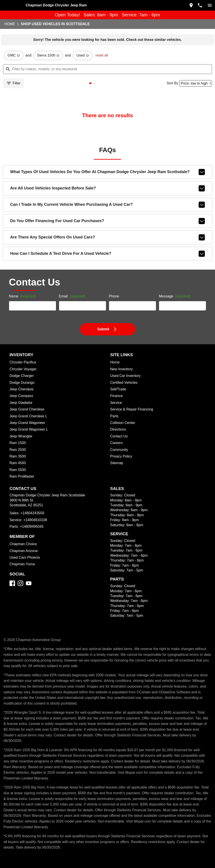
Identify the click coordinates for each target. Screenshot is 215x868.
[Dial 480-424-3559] (198, 5)
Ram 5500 (19, 484)
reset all (98, 58)
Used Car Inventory (124, 390)
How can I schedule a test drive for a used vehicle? (107, 259)
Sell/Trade (117, 404)
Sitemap (116, 477)
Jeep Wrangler (21, 450)
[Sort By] (193, 87)
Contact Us (118, 450)
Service (115, 417)
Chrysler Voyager (24, 383)
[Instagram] (22, 609)
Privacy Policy (121, 470)
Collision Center (122, 437)
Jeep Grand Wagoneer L (28, 444)
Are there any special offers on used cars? (107, 243)
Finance (116, 410)
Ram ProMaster (22, 491)
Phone (113, 309)
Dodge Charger (22, 390)
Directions (118, 444)
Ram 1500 (19, 457)
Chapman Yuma (23, 584)
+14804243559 (32, 533)
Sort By (169, 87)
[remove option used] (80, 58)
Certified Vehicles (123, 397)
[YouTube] (30, 609)
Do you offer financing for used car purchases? (107, 228)
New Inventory (121, 383)
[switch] (208, 5)
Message (172, 307)
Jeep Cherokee (22, 404)
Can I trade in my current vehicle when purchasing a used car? (107, 212)
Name (23, 309)
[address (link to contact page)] (189, 5)
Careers (116, 457)
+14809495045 (31, 547)
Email (72, 309)
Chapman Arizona (24, 571)
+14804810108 (35, 540)
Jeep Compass (21, 410)
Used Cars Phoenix (25, 578)
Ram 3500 (19, 470)
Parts (114, 430)
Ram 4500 (19, 477)
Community (119, 464)
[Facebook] (14, 609)
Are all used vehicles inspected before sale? (107, 197)
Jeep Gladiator (22, 417)
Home (114, 377)
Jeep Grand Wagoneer (27, 437)
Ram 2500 (19, 464)
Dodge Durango (23, 397)
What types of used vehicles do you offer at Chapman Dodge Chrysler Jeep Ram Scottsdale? (107, 182)
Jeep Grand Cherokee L (28, 430)
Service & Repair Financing (130, 424)
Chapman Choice (24, 564)
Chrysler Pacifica (24, 377)
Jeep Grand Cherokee (27, 424)
